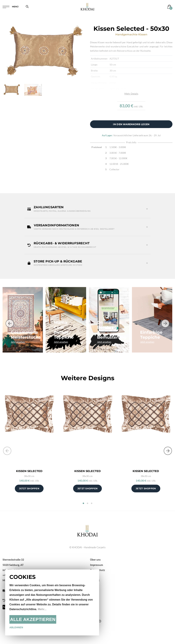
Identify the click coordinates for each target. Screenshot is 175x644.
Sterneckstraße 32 (13, 560)
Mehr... (42, 609)
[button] (87, 209)
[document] (52, 602)
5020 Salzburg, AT (13, 565)
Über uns (95, 560)
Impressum (97, 565)
